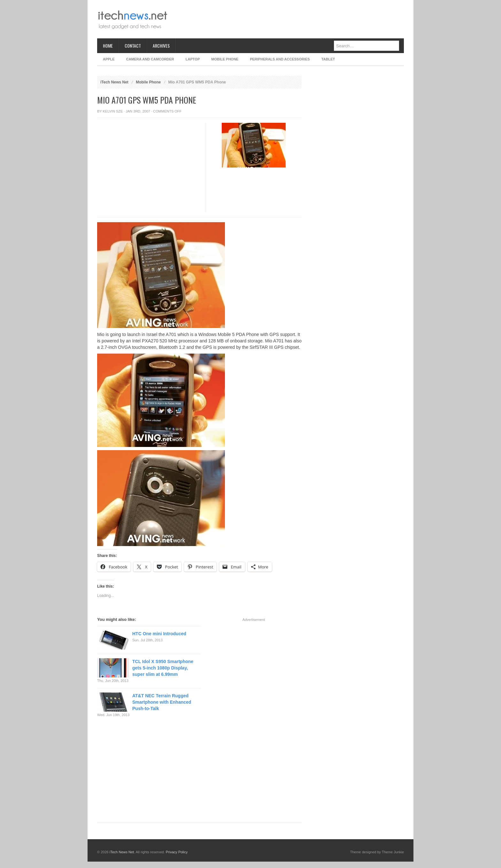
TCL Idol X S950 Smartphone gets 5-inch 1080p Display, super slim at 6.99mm (163, 668)
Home (108, 46)
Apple (109, 59)
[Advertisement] (288, 19)
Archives (161, 46)
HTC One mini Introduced (159, 634)
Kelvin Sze (113, 111)
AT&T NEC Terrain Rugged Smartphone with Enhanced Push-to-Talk (162, 702)
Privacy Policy (177, 852)
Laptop (193, 59)
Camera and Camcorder (150, 59)
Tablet (328, 59)
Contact (133, 46)
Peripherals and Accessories (280, 59)
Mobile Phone (225, 59)
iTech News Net (114, 82)
